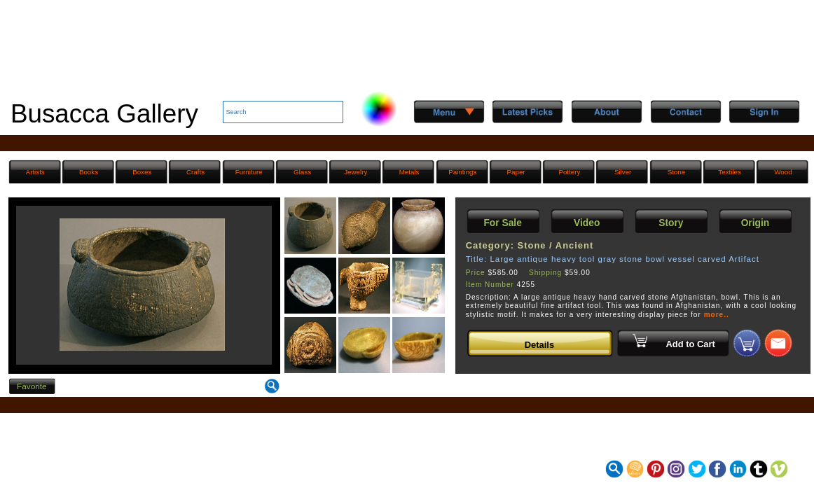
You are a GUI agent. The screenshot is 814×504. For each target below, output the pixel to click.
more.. (717, 315)
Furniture (249, 172)
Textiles (730, 172)
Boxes (142, 172)
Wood (783, 172)
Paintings (462, 172)
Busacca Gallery (104, 114)
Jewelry (356, 172)
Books (89, 172)
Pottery (569, 172)
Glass (302, 172)
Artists (35, 172)
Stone (677, 172)
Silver (623, 172)
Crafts (195, 172)
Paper (516, 172)
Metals (409, 172)
